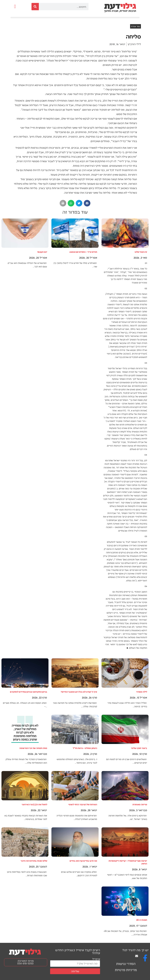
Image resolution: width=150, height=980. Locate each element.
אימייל (96, 959)
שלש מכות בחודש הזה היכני (34, 861)
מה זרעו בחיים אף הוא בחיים (83, 861)
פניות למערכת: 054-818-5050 (25, 962)
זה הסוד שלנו (141, 252)
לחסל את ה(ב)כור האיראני (34, 804)
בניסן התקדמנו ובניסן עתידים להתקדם (28, 692)
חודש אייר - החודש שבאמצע (83, 252)
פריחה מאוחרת (140, 804)
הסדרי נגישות (126, 964)
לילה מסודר (142, 692)
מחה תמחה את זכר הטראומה (33, 748)
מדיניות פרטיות (126, 970)
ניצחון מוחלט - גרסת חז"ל (85, 748)
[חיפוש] (35, 7)
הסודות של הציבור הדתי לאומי (83, 804)
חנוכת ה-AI (142, 920)
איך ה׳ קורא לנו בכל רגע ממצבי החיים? (79, 692)
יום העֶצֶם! (42, 252)
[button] (15, 7)
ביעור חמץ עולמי (139, 748)
